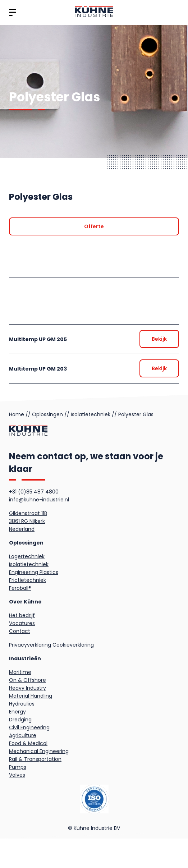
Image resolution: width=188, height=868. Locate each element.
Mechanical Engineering (39, 751)
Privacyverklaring (30, 645)
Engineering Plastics (34, 572)
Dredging (20, 720)
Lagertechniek (27, 556)
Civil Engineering (29, 727)
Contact (20, 631)
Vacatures (22, 623)
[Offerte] (94, 226)
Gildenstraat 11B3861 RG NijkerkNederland (28, 521)
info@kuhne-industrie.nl (39, 500)
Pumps (18, 767)
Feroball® (20, 588)
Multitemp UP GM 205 (38, 339)
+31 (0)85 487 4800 (34, 492)
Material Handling (31, 696)
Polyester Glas (136, 414)
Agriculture (23, 735)
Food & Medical (28, 743)
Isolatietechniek (91, 414)
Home (17, 414)
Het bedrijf (22, 615)
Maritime (20, 672)
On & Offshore (27, 680)
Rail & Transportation (35, 759)
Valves (17, 775)
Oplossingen (47, 414)
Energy (17, 712)
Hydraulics (22, 704)
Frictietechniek (27, 580)
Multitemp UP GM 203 (38, 369)
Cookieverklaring (73, 645)
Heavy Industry (27, 688)
